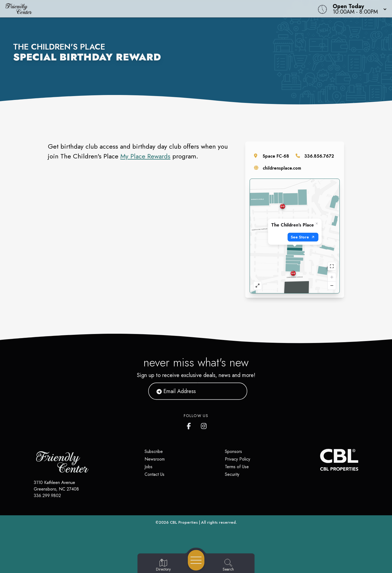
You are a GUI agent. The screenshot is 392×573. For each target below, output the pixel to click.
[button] (358, 9)
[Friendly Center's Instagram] (204, 425)
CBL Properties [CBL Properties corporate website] (184, 522)
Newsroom (155, 459)
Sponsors (233, 451)
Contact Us (154, 474)
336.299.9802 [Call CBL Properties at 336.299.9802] (47, 496)
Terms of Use (237, 467)
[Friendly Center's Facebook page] (190, 425)
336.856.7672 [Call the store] (319, 156)
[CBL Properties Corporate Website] (320, 460)
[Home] (148, 9)
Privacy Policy (238, 459)
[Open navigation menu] (196, 560)
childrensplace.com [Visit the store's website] (282, 168)
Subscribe (154, 451)
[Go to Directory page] (163, 565)
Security (232, 474)
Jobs (148, 467)
